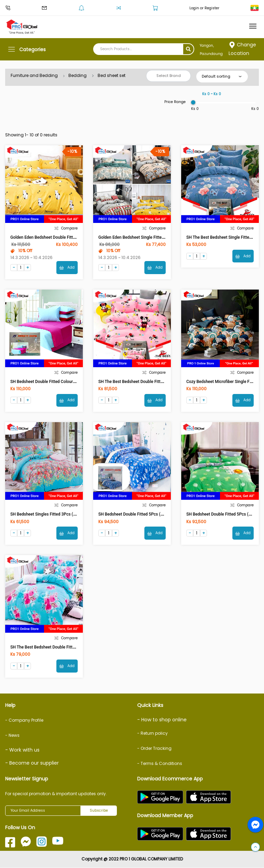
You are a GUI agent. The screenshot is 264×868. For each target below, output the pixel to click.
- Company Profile (24, 720)
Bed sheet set (112, 75)
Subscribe (99, 811)
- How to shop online (162, 720)
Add (67, 267)
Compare (66, 228)
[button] (255, 847)
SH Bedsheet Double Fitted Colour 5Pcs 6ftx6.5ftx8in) (60, 382)
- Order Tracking (154, 749)
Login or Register (204, 8)
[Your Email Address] (43, 811)
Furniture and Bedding (34, 75)
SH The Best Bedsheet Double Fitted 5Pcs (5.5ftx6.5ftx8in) (64, 647)
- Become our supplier (32, 763)
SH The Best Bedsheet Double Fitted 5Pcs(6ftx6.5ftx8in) (150, 382)
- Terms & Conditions (160, 764)
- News (12, 736)
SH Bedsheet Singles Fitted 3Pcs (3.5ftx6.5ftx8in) (56, 515)
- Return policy (152, 734)
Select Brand (169, 76)
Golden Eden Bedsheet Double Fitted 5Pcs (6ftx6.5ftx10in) (64, 237)
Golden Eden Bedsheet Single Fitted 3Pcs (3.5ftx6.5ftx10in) (153, 237)
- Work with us (22, 750)
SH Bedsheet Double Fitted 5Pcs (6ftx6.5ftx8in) (142, 515)
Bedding (78, 75)
